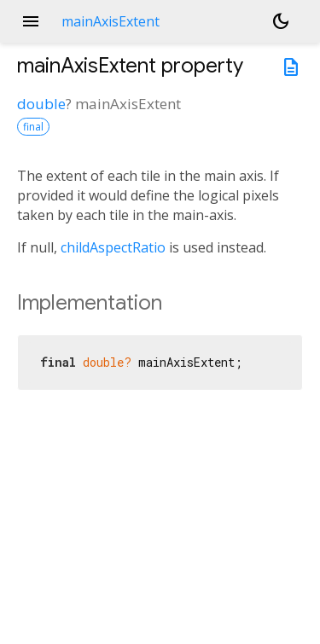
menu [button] (31, 21)
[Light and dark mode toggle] (281, 21)
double (41, 104)
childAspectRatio (113, 247)
